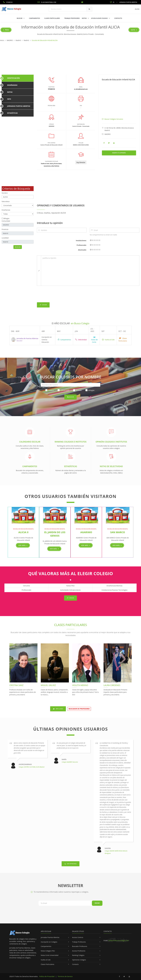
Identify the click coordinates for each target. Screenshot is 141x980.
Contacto (118, 18)
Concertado (63, 390)
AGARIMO (86, 532)
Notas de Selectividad (111, 466)
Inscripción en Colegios (49, 942)
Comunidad (6, 221)
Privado (77, 390)
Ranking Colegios (78, 955)
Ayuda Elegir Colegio (100, 18)
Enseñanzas (6, 210)
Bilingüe (6, 218)
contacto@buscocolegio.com (119, 940)
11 (96, 240)
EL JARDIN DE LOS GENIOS (55, 534)
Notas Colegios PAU (48, 951)
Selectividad (81, 340)
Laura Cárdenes (112, 685)
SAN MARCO (118, 532)
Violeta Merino (80, 685)
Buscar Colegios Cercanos (114, 119)
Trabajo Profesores (72, 18)
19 (100, 240)
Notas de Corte (94, 340)
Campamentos (34, 18)
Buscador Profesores (80, 946)
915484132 (8, 2)
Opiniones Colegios (79, 960)
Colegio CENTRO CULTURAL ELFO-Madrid (32, 767)
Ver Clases (58, 709)
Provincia (5, 229)
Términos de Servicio (65, 976)
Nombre (5, 193)
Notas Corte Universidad (50, 955)
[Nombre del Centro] (70, 385)
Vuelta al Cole (108, 340)
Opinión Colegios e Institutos (111, 442)
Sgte (134, 30)
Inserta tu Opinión (119, 153)
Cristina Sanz (16, 685)
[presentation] (54, 294)
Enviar (43, 305)
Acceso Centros (78, 937)
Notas (84, 18)
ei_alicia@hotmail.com (47, 2)
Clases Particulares (52, 18)
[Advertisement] (70, 58)
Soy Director (81, 162)
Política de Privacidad (47, 976)
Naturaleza (6, 201)
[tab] (18, 78)
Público (50, 390)
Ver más (23, 545)
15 (98, 240)
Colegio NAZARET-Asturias (70, 762)
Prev (6, 30)
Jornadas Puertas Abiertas (128, 2)
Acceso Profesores (79, 951)
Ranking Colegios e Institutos (70, 442)
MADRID (108, 134)
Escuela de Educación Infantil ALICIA (118, 80)
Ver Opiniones (70, 864)
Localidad (5, 238)
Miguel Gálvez (48, 685)
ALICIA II (23, 532)
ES (112, 2)
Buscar (20, 18)
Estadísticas (70, 466)
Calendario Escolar (30, 442)
